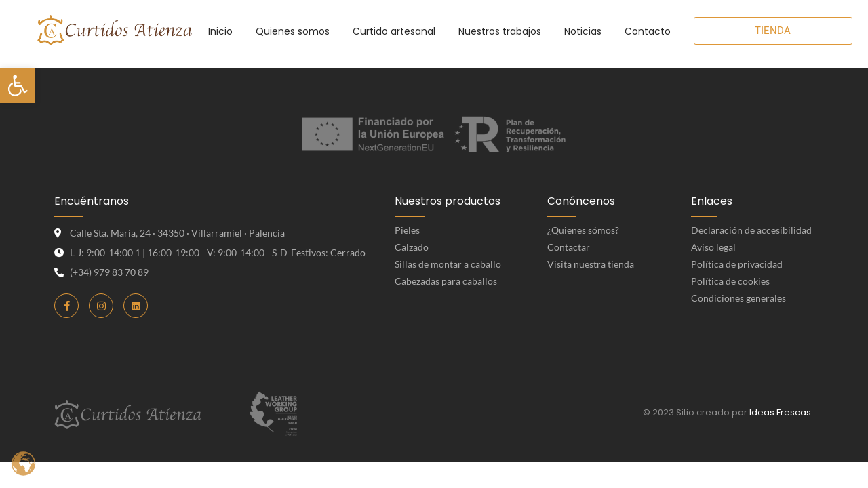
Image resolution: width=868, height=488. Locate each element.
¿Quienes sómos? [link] (583, 230)
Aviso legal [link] (713, 247)
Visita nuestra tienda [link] (591, 264)
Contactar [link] (569, 247)
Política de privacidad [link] (737, 264)
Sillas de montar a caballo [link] (448, 264)
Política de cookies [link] (730, 281)
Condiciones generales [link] (738, 298)
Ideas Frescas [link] (780, 412)
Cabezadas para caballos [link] (446, 281)
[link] (18, 85)
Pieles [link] (407, 230)
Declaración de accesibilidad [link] (751, 230)
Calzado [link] (412, 247)
